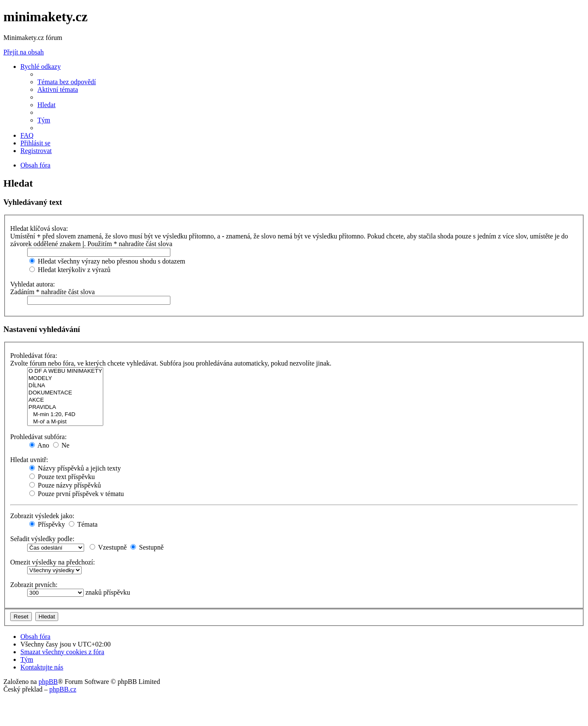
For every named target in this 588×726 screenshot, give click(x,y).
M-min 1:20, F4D (65, 415)
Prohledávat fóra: (34, 356)
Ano (39, 445)
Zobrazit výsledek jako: (42, 516)
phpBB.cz (63, 689)
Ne (61, 445)
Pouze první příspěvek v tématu (77, 494)
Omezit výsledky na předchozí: (53, 562)
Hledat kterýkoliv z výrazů (70, 270)
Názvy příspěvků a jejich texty (75, 468)
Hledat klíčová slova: (39, 228)
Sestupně (147, 547)
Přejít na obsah (24, 52)
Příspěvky (47, 524)
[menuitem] (67, 82)
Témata (83, 524)
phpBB (48, 682)
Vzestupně (108, 547)
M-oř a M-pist (65, 422)
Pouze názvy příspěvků (65, 485)
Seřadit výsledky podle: (42, 539)
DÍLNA (65, 386)
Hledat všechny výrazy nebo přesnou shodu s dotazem (107, 261)
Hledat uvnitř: (29, 460)
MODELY (65, 379)
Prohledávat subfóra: (38, 437)
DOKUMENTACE (65, 393)
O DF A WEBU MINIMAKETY (65, 371)
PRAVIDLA (65, 407)
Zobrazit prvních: (34, 585)
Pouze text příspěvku (62, 477)
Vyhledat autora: (33, 284)
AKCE (65, 400)
